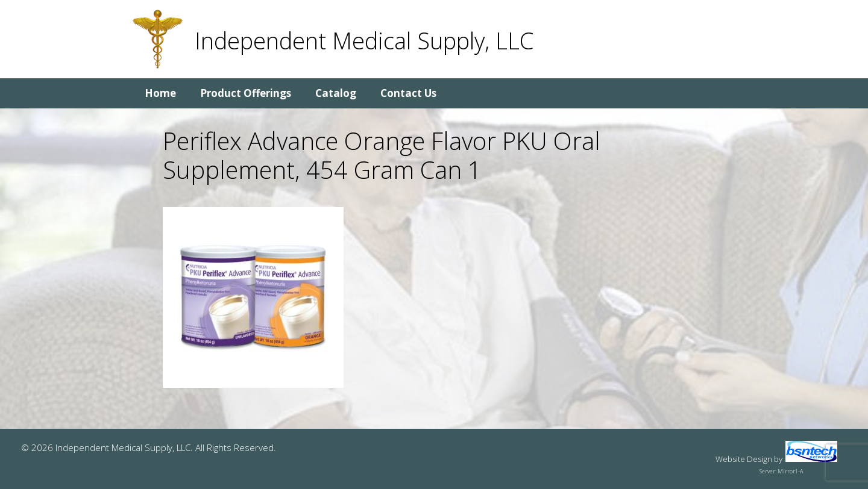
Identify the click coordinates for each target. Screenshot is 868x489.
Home (160, 93)
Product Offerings (246, 93)
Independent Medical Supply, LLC (364, 40)
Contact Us (408, 93)
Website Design (744, 459)
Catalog (336, 93)
